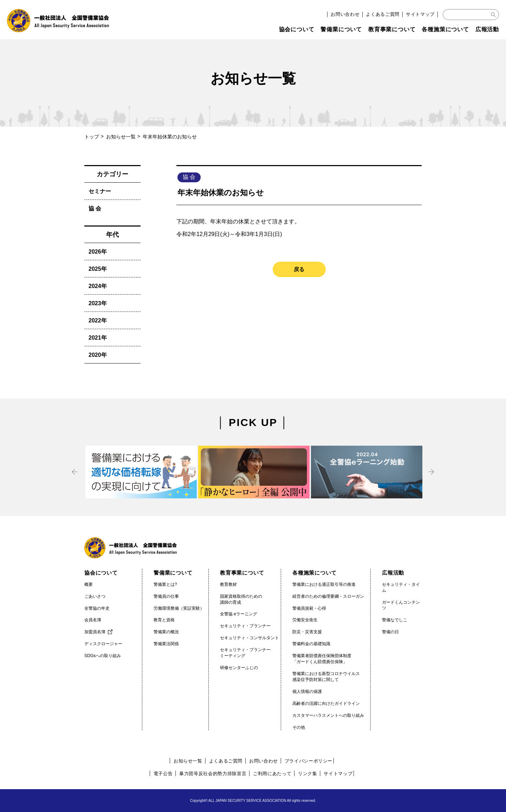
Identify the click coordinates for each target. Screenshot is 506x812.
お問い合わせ (345, 14)
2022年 (98, 320)
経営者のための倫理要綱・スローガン (328, 596)
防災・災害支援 (307, 632)
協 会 (95, 208)
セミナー (100, 191)
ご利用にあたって (272, 774)
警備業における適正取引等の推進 (324, 584)
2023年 (98, 303)
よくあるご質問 (383, 14)
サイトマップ (420, 14)
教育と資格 (164, 620)
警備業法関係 (166, 644)
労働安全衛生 (305, 620)
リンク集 (308, 774)
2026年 (98, 252)
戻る (299, 269)
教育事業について (392, 29)
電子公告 (163, 774)
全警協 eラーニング (239, 614)
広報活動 (487, 29)
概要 (89, 584)
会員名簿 (93, 620)
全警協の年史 (97, 608)
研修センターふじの (239, 668)
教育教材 (228, 584)
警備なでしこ (395, 620)
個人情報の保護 (307, 692)
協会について (297, 29)
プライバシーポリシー (309, 761)
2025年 (98, 269)
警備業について (341, 29)
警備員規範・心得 (309, 608)
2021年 (98, 338)
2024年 (98, 286)
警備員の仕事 (166, 596)
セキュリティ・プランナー (245, 626)
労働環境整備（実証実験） (179, 608)
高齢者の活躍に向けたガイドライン (326, 703)
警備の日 (390, 632)
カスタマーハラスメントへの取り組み (328, 715)
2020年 (98, 355)
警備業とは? (165, 584)
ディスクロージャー (103, 644)
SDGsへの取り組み (103, 656)
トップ (92, 137)
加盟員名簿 (95, 632)
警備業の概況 (166, 632)
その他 (299, 727)
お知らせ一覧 (121, 137)
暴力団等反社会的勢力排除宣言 (213, 774)
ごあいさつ (95, 596)
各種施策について (445, 29)
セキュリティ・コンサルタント (249, 638)
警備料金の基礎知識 (311, 644)
